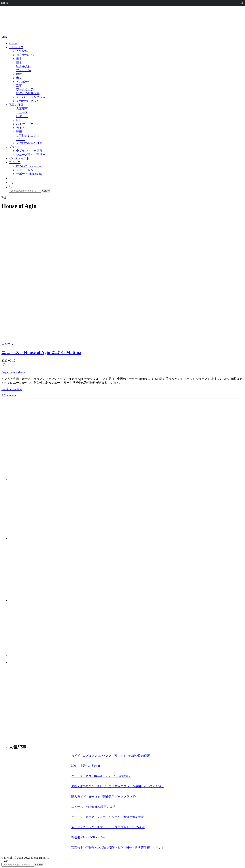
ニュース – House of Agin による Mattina (41, 352)
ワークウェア (25, 89)
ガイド (20, 128)
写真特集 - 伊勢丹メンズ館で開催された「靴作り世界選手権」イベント (118, 848)
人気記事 (22, 51)
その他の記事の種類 (29, 143)
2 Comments (9, 395)
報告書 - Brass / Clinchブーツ (90, 837)
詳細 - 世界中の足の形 (86, 766)
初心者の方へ (25, 55)
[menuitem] (242, 3)
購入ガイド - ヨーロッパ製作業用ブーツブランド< (104, 797)
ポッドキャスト (19, 158)
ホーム (13, 43)
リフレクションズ (28, 135)
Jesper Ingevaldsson (13, 372)
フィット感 (23, 70)
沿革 (19, 86)
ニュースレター (26, 170)
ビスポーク (23, 82)
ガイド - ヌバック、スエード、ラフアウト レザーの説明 (108, 827)
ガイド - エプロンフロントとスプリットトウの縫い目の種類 (111, 756)
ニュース (22, 112)
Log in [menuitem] (4, 3)
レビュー (22, 120)
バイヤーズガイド (28, 124)
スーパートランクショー (32, 97)
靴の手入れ (23, 66)
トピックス (16, 47)
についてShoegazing (29, 166)
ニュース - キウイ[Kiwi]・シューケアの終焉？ (101, 776)
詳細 (19, 132)
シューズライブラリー (31, 155)
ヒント (20, 139)
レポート (22, 116)
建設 (19, 74)
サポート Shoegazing (29, 174)
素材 (19, 78)
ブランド (15, 147)
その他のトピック (28, 101)
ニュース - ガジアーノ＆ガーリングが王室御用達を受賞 (108, 817)
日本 (19, 59)
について (15, 162)
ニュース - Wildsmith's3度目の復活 (93, 807)
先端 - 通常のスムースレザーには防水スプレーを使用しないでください (118, 786)
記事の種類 (16, 105)
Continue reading (12, 389)
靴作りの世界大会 (28, 93)
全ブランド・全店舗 (29, 151)
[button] (11, 187)
